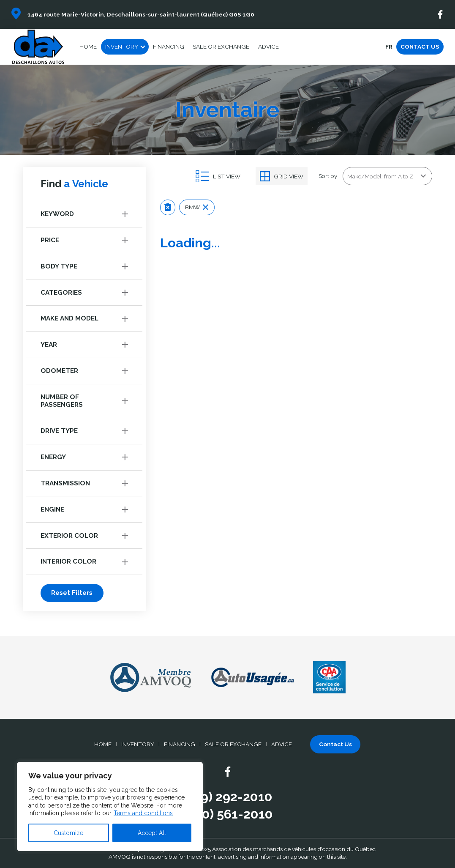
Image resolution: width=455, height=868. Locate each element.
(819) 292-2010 (227, 797)
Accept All (152, 833)
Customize (68, 833)
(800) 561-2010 (227, 814)
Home (88, 47)
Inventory (122, 47)
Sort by (328, 176)
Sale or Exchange (221, 47)
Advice (268, 47)
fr (389, 47)
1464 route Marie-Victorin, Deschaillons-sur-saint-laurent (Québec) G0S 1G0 (141, 14)
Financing (169, 47)
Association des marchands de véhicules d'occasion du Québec (294, 849)
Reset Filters (72, 593)
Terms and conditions (143, 813)
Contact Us (420, 47)
